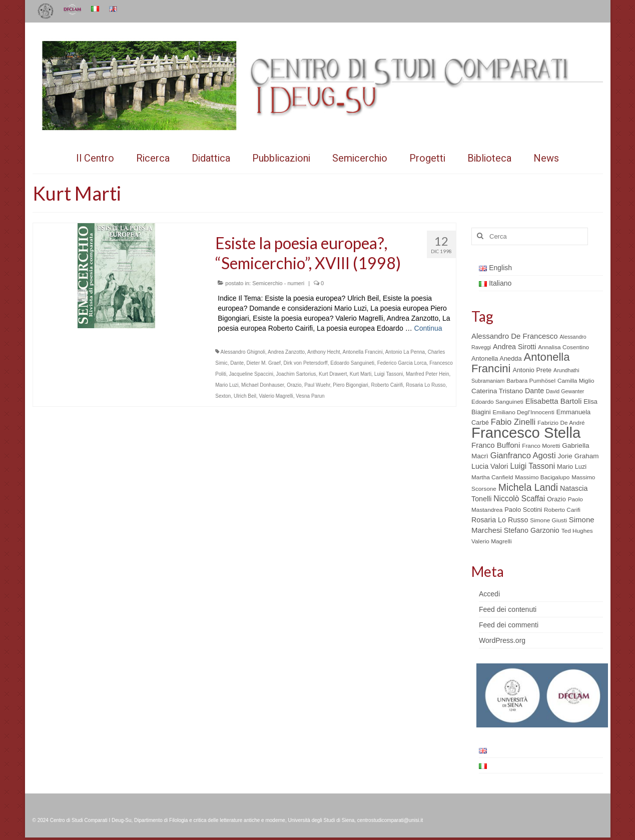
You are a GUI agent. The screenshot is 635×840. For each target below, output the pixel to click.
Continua (428, 328)
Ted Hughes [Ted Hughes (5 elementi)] (577, 531)
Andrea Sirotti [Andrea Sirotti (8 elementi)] (514, 347)
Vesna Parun (310, 396)
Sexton (223, 396)
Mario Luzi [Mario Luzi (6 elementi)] (572, 467)
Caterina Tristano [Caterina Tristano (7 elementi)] (497, 391)
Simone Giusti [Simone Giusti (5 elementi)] (548, 520)
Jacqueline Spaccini (251, 374)
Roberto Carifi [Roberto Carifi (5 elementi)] (562, 510)
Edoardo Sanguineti (352, 363)
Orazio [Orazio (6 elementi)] (556, 499)
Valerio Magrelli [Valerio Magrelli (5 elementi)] (492, 541)
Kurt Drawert (333, 374)
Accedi (489, 594)
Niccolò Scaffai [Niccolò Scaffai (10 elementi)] (519, 499)
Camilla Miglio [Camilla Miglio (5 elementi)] (576, 381)
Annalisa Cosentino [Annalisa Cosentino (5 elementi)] (563, 347)
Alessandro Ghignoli (243, 352)
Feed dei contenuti (508, 609)
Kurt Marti (361, 374)
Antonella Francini (363, 352)
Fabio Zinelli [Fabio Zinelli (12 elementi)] (513, 422)
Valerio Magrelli (276, 396)
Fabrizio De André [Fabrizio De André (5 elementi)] (561, 423)
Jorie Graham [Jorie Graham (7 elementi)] (578, 456)
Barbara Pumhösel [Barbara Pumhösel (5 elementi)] (531, 381)
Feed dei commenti (509, 625)
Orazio (294, 385)
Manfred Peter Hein (428, 374)
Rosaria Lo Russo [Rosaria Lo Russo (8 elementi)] (500, 520)
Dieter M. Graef (264, 363)
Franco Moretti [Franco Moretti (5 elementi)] (541, 446)
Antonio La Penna (405, 352)
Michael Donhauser (263, 385)
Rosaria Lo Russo (426, 385)
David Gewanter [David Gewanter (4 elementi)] (565, 391)
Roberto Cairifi (387, 385)
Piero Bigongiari (351, 385)
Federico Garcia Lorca (402, 363)
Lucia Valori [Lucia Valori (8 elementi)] (490, 466)
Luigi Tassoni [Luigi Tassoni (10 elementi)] (532, 466)
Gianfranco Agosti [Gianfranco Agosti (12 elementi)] (523, 456)
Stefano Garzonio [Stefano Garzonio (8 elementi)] (532, 530)
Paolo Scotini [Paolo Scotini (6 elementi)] (523, 510)
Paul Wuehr (317, 385)
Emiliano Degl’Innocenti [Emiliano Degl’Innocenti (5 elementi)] (523, 412)
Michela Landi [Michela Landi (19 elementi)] (528, 487)
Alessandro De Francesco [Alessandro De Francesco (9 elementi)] (515, 336)
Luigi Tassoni (389, 374)
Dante (237, 363)
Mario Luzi (227, 385)
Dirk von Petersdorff (305, 363)
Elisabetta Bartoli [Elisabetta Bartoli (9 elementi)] (554, 401)
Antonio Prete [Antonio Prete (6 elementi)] (532, 370)
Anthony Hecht (324, 352)
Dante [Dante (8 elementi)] (534, 391)
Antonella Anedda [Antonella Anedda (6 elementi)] (497, 358)
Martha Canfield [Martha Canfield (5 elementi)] (492, 477)
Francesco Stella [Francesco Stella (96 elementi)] (526, 433)
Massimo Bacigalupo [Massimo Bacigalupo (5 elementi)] (542, 477)
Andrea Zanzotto (286, 352)
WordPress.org (502, 640)
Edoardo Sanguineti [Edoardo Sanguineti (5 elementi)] (497, 402)
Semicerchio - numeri (278, 283)
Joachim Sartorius (296, 374)
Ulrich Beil (245, 396)
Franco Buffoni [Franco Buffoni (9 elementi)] (496, 445)
